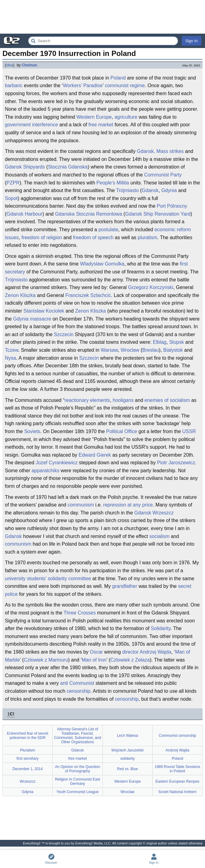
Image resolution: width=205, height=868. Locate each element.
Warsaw (109, 350)
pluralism (147, 237)
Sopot (11, 198)
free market (101, 125)
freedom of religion (42, 237)
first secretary (28, 759)
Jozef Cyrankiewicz (57, 463)
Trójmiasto (127, 190)
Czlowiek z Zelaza (130, 660)
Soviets (32, 431)
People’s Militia (113, 183)
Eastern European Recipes (177, 781)
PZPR (13, 183)
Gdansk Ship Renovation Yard (158, 214)
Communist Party (163, 175)
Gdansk (145, 151)
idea (10, 65)
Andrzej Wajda (155, 652)
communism (81, 505)
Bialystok (173, 350)
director (130, 652)
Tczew (12, 350)
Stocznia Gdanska (68, 167)
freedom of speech (93, 237)
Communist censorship (177, 736)
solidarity (127, 759)
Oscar (96, 652)
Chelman (30, 65)
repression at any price (128, 505)
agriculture (126, 117)
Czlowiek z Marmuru (46, 660)
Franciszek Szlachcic (88, 295)
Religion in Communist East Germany (78, 781)
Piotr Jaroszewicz (176, 463)
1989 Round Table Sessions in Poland (177, 769)
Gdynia (169, 190)
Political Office (122, 431)
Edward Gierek (95, 455)
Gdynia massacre (32, 319)
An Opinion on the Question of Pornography (78, 769)
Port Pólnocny (172, 206)
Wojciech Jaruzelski (127, 750)
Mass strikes (170, 151)
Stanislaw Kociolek (44, 311)
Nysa (10, 358)
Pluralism (27, 750)
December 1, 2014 (28, 769)
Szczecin (64, 334)
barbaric (14, 85)
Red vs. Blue (128, 769)
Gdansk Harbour (24, 214)
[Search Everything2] (103, 41)
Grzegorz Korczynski (151, 287)
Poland (118, 78)
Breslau (151, 350)
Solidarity (161, 628)
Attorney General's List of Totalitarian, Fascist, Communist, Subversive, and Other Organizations (78, 736)
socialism (159, 536)
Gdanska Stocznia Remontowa (89, 214)
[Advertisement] (102, 17)
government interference (31, 125)
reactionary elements (87, 400)
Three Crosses (80, 613)
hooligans (123, 400)
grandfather (125, 586)
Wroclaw (130, 350)
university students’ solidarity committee (48, 579)
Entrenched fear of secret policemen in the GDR (28, 736)
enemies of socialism (167, 400)
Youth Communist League (78, 792)
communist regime (125, 85)
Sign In (192, 41)
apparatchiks (45, 471)
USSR (189, 431)
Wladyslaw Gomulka (102, 264)
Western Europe (94, 117)
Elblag (160, 342)
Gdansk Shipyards (25, 167)
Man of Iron (94, 660)
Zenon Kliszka (20, 295)
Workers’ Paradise (83, 85)
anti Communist (77, 683)
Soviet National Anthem (178, 792)
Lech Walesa (127, 736)
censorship (78, 691)
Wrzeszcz (163, 513)
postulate (108, 230)
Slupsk (177, 342)
